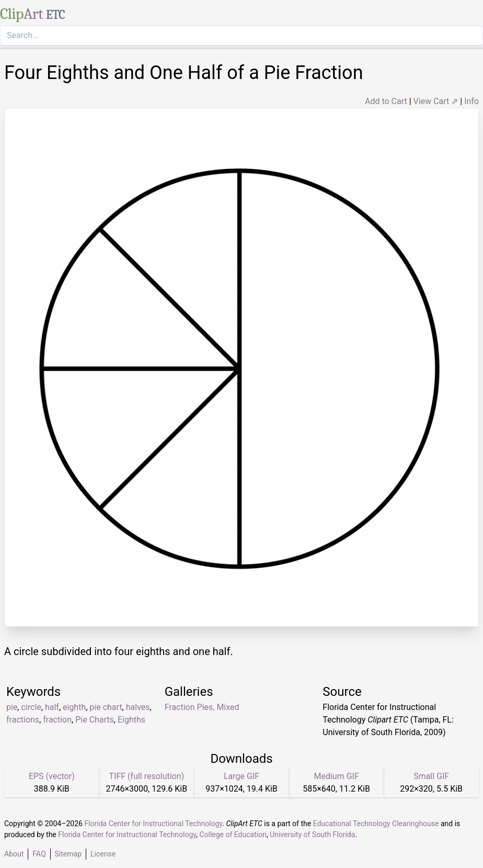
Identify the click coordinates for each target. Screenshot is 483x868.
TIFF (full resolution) (147, 776)
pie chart (106, 707)
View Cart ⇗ (436, 101)
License (103, 854)
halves (138, 707)
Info (471, 101)
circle (31, 707)
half (52, 707)
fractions (23, 720)
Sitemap (68, 854)
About (14, 854)
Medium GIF (336, 776)
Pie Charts (95, 720)
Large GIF (241, 776)
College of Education (233, 835)
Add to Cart (386, 101)
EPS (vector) (52, 776)
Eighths (131, 720)
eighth (74, 707)
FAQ (39, 854)
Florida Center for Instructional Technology (153, 824)
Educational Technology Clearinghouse (376, 824)
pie (12, 707)
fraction (57, 720)
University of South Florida (312, 835)
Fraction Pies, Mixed (202, 707)
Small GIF (431, 776)
